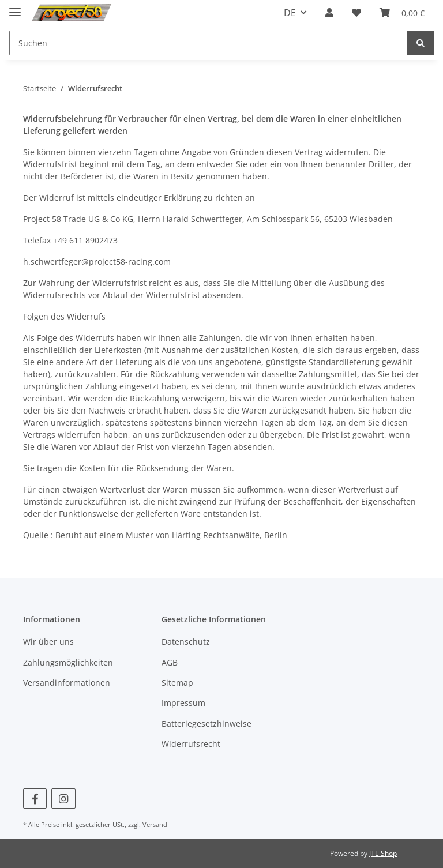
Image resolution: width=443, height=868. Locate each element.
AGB (170, 662)
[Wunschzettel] (356, 13)
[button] (329, 13)
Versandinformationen (67, 683)
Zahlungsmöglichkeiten (68, 662)
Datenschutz (186, 642)
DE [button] (290, 13)
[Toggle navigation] (15, 7)
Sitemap (177, 683)
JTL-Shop (383, 853)
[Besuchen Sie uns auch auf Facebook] (35, 799)
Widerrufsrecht (191, 744)
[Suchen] (209, 43)
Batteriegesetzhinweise (207, 724)
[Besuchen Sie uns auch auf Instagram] (63, 799)
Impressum (183, 703)
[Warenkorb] (402, 13)
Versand (155, 824)
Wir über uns (48, 642)
